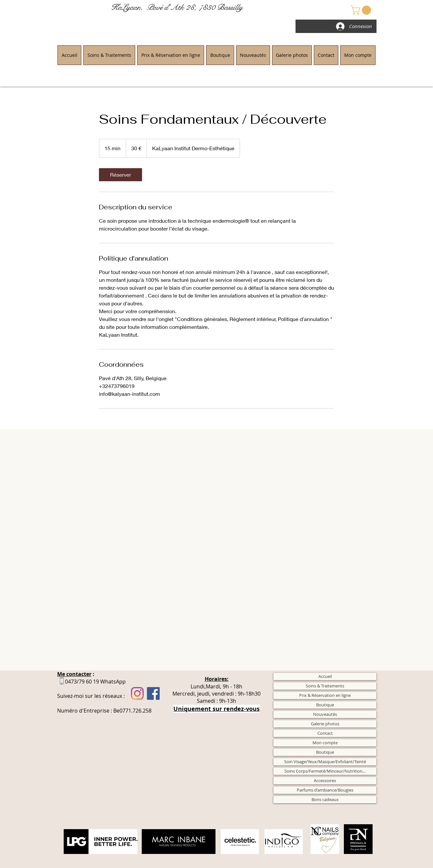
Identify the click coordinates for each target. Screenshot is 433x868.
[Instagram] (137, 693)
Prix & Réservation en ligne (325, 695)
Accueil (325, 676)
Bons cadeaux (325, 799)
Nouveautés (325, 714)
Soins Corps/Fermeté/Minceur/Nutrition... (325, 771)
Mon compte (325, 743)
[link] (120, 175)
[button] (362, 10)
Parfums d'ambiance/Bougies (325, 790)
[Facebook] (153, 693)
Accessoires (325, 780)
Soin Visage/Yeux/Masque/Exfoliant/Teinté (325, 762)
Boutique (325, 705)
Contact (325, 733)
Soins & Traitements (325, 686)
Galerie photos (325, 724)
